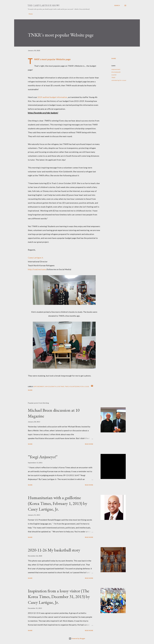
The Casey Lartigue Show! (44, 5)
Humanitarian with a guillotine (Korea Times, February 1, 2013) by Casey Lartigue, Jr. (58, 503)
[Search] (117, 5)
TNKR (113, 78)
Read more (89, 444)
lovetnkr (114, 75)
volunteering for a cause (119, 80)
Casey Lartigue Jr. (36, 258)
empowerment (116, 69)
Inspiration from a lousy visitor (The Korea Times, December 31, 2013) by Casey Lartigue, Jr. (59, 597)
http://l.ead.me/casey (37, 269)
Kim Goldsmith (116, 72)
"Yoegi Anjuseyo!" (43, 457)
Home (31, 14)
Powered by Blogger (77, 638)
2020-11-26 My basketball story (54, 550)
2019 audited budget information (52, 97)
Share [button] (114, 58)
